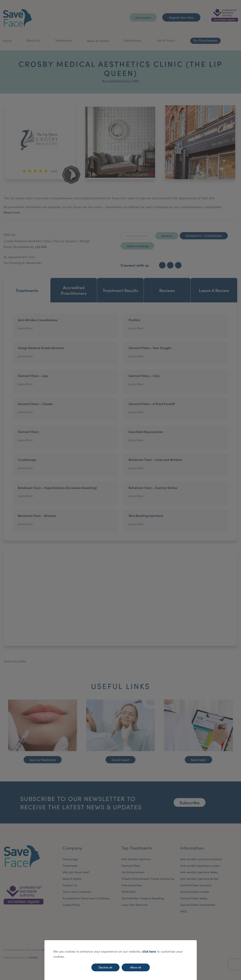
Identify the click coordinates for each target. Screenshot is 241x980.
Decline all (105, 967)
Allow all (136, 967)
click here (149, 951)
